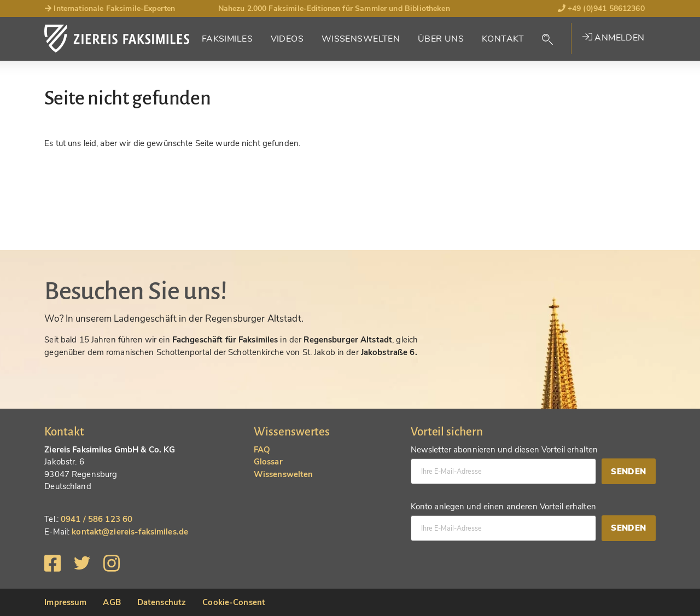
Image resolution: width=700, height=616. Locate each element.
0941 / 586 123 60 (97, 519)
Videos (287, 39)
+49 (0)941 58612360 (601, 8)
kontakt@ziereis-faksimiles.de (130, 532)
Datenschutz (162, 602)
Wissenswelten (361, 39)
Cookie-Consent (234, 602)
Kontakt (503, 39)
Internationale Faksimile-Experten (110, 8)
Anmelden (614, 38)
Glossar (268, 462)
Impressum (65, 602)
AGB (112, 602)
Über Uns (441, 39)
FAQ (262, 450)
